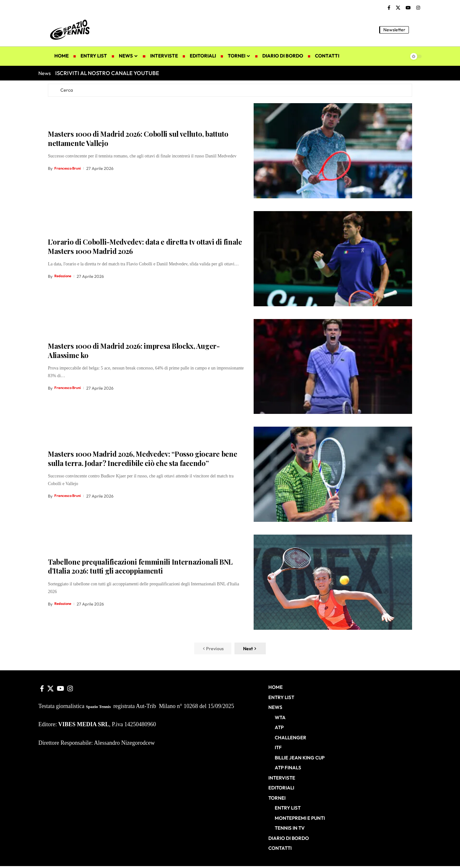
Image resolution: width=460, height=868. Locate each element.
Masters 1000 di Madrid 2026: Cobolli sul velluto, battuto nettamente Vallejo (138, 140)
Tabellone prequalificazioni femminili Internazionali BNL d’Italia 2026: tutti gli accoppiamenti (140, 568)
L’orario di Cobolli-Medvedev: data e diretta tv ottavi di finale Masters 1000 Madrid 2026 (145, 248)
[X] (398, 8)
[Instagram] (418, 8)
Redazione (64, 278)
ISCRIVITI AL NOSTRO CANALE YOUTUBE (107, 73)
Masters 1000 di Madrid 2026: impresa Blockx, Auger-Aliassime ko (134, 352)
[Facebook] (389, 8)
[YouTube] (408, 8)
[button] (417, 30)
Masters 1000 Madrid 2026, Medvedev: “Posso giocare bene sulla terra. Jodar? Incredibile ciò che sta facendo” (143, 460)
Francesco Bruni (69, 170)
